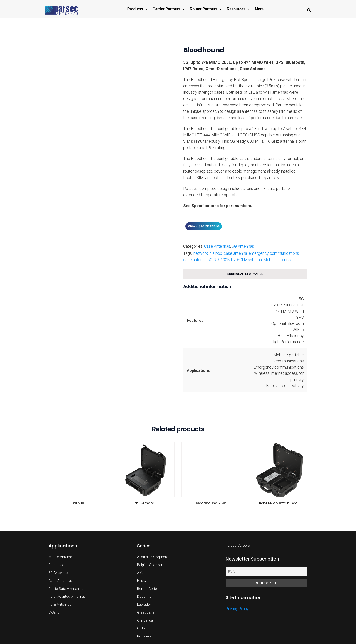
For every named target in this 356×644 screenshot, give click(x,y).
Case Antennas (217, 246)
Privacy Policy (237, 609)
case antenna (235, 253)
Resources (239, 9)
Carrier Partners (169, 9)
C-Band (54, 612)
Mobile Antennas (62, 557)
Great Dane (146, 612)
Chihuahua (145, 620)
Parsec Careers (238, 546)
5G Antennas (243, 246)
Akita (141, 573)
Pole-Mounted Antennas (67, 597)
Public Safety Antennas (66, 589)
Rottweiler (145, 636)
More (262, 9)
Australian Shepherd (153, 557)
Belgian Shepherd (151, 565)
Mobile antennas (278, 260)
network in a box (208, 253)
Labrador (144, 605)
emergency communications (274, 253)
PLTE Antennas (60, 605)
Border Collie (147, 589)
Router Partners (206, 9)
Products (138, 9)
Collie (141, 628)
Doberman (145, 597)
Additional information (245, 274)
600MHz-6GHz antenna (241, 260)
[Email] (267, 572)
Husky (142, 581)
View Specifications (204, 226)
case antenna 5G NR (201, 260)
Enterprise (56, 565)
